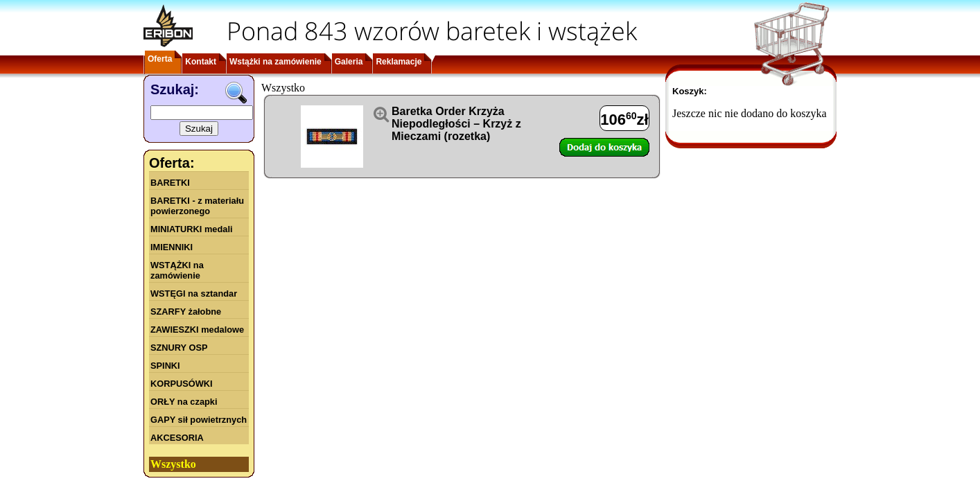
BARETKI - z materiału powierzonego (197, 206)
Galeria (349, 62)
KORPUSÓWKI (182, 384)
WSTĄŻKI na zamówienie (177, 270)
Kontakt (201, 62)
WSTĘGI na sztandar (194, 294)
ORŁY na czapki (184, 402)
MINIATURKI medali (192, 229)
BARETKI (170, 183)
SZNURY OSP (179, 348)
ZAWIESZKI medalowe (197, 330)
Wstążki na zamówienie (275, 62)
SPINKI (165, 366)
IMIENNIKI (172, 247)
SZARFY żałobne (186, 312)
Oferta (160, 59)
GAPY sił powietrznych (199, 420)
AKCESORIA (177, 438)
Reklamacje (399, 62)
